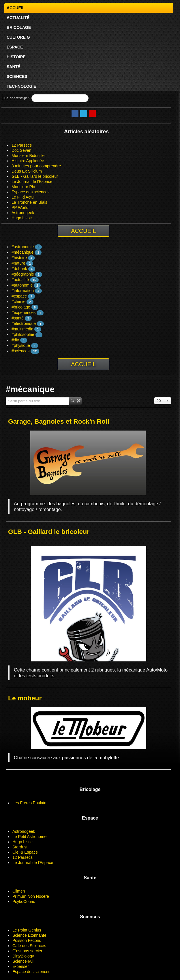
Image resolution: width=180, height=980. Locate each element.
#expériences (24, 313)
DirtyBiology (23, 956)
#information (23, 291)
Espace (15, 47)
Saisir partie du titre (6, 397)
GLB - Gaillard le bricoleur (35, 176)
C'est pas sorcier (27, 951)
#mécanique (22, 252)
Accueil (16, 8)
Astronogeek (23, 213)
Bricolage (19, 27)
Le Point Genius (27, 930)
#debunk (19, 269)
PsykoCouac (24, 902)
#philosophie (23, 334)
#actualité (20, 280)
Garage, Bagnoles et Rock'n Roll (59, 421)
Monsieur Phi (23, 187)
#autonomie (22, 285)
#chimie (18, 302)
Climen (19, 891)
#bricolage (21, 307)
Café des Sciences (29, 946)
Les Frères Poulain (29, 803)
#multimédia (22, 329)
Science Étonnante (29, 935)
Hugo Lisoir (22, 218)
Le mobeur (25, 698)
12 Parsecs (22, 145)
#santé (18, 318)
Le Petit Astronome (29, 837)
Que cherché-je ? (16, 98)
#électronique (24, 323)
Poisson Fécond (27, 940)
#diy (15, 340)
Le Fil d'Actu (23, 197)
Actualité (18, 18)
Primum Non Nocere (31, 896)
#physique (21, 345)
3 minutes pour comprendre (36, 166)
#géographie (23, 274)
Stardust (20, 847)
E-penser (21, 966)
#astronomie (23, 247)
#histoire (19, 258)
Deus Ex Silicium (27, 171)
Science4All (23, 961)
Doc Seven (21, 150)
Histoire (16, 57)
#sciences (20, 351)
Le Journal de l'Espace (32, 182)
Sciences (17, 76)
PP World (20, 207)
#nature (18, 263)
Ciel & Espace (25, 852)
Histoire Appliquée (28, 161)
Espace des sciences (31, 192)
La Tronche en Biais (29, 202)
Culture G (18, 37)
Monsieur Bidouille (28, 156)
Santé (13, 67)
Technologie (21, 86)
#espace (19, 296)
